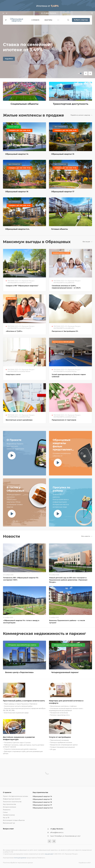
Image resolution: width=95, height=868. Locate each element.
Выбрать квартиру (81, 20)
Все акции (87, 242)
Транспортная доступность (71, 104)
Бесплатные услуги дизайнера (19, 420)
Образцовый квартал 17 (42, 805)
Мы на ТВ (6, 818)
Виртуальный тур (9, 823)
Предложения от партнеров (64, 420)
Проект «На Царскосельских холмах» (16, 796)
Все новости (87, 536)
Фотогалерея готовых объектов (14, 820)
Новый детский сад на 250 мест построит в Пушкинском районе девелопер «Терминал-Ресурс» (68, 580)
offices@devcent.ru (57, 833)
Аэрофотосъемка (9, 815)
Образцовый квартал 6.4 (43, 808)
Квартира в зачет (13, 374)
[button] (78, 73)
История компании (10, 807)
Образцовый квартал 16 (42, 802)
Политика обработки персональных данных (18, 863)
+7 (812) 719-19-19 (50, 13)
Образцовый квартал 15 (42, 799)
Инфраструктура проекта (12, 799)
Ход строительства (9, 804)
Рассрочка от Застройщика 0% (65, 331)
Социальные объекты (24, 104)
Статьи (5, 812)
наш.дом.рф (49, 854)
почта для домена (20, 858)
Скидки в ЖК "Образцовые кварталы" (22, 286)
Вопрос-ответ (8, 829)
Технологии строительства (12, 802)
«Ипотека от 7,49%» (14, 331)
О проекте (7, 792)
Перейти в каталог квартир (81, 115)
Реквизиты (7, 810)
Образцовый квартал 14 (42, 796)
